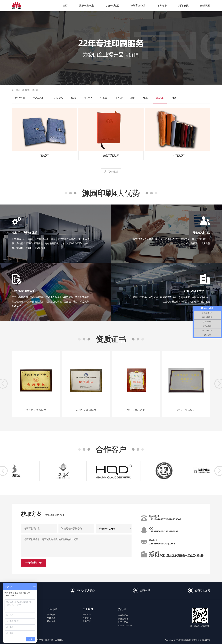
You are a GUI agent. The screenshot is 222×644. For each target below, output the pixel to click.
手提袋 (88, 98)
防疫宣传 (51, 621)
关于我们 (88, 609)
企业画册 (20, 98)
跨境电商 (51, 615)
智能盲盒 (51, 618)
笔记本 (35, 90)
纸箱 (146, 98)
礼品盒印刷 (123, 624)
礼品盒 (103, 98)
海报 (74, 98)
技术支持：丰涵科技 (54, 640)
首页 (18, 90)
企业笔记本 (123, 617)
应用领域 (52, 609)
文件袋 (119, 98)
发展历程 (87, 621)
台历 (174, 98)
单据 (133, 98)
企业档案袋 (123, 614)
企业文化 (87, 618)
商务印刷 (26, 90)
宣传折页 (58, 98)
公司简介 (87, 615)
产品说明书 (39, 98)
